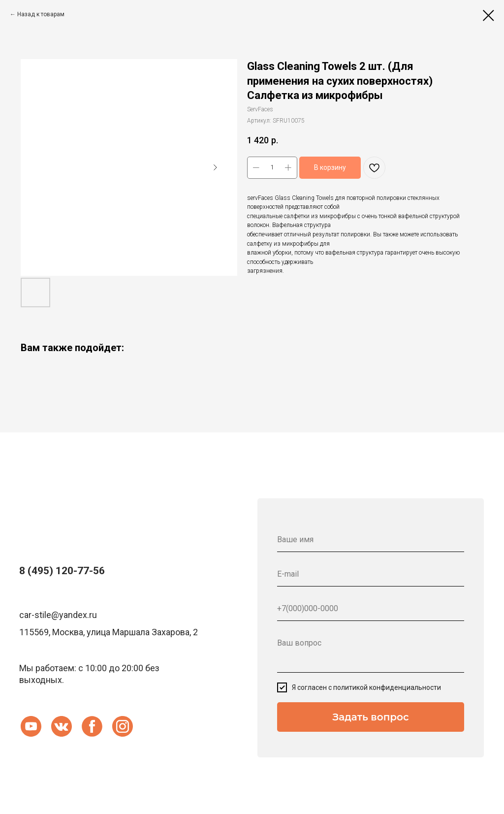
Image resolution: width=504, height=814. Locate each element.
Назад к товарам (41, 14)
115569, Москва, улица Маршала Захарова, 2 (109, 632)
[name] (371, 540)
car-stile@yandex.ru (58, 615)
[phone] (371, 609)
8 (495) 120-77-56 (62, 571)
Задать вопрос (370, 717)
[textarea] (371, 652)
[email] (371, 574)
